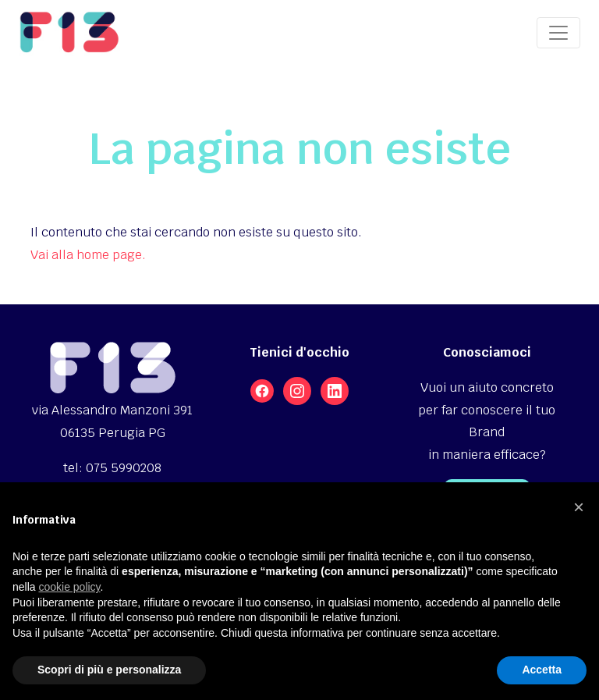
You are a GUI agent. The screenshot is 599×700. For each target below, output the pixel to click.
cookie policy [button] (69, 587)
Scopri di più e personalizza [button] (109, 670)
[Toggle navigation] (558, 33)
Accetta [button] (542, 670)
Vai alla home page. (88, 255)
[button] (579, 507)
